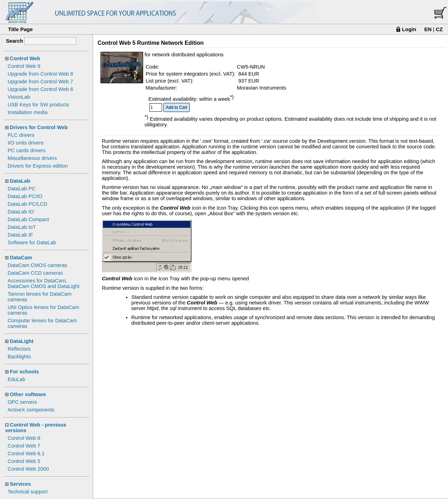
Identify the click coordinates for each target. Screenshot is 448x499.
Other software (28, 394)
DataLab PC (22, 189)
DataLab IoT (22, 227)
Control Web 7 (24, 446)
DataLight (22, 341)
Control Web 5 (24, 461)
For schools (24, 372)
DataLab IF (20, 235)
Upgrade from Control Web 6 (40, 89)
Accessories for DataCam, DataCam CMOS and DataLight (44, 283)
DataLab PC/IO (25, 196)
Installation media (28, 112)
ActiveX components (31, 410)
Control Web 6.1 (26, 454)
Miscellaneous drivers (32, 158)
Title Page (20, 29)
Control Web (25, 58)
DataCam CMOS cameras (37, 265)
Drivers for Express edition (38, 166)
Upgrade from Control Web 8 (40, 74)
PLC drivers (21, 135)
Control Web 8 (24, 438)
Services (20, 484)
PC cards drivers (27, 150)
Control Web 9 (24, 66)
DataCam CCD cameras (35, 273)
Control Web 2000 (28, 469)
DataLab (20, 181)
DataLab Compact (28, 219)
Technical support (28, 492)
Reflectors (19, 349)
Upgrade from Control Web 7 (40, 82)
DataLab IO (21, 212)
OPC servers (22, 402)
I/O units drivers (26, 143)
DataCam (21, 258)
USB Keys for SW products (38, 105)
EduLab (17, 379)
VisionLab (19, 97)
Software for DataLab (32, 243)
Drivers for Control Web (39, 127)
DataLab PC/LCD (27, 204)
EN (428, 29)
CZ (439, 29)
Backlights (19, 357)
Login (409, 29)
